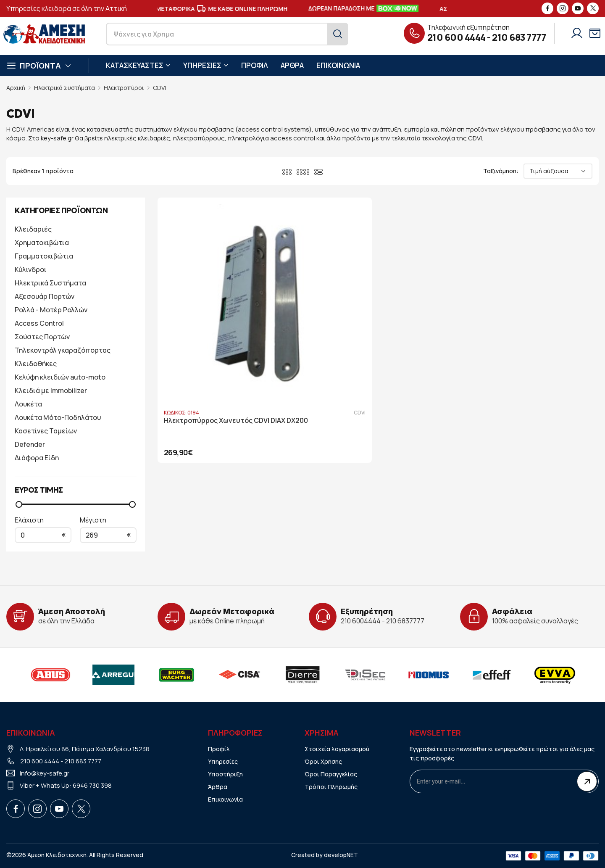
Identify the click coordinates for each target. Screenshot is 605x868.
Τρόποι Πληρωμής (331, 787)
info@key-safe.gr (45, 773)
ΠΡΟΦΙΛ (255, 65)
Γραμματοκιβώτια (44, 256)
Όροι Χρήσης (323, 761)
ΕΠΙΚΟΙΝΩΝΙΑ (338, 65)
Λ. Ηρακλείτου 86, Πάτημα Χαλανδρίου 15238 (85, 749)
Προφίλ (219, 749)
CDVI (159, 88)
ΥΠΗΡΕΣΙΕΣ (206, 65)
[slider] (19, 504)
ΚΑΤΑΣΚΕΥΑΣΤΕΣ (138, 65)
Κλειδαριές (33, 229)
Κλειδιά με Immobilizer (51, 390)
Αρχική (16, 88)
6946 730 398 (92, 785)
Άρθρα (218, 787)
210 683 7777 (519, 37)
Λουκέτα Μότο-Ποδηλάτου (58, 417)
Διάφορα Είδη (37, 458)
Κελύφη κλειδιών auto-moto (60, 377)
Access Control (39, 323)
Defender (30, 444)
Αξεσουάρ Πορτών (45, 296)
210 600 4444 (456, 37)
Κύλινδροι (31, 269)
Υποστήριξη (225, 774)
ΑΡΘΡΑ (292, 65)
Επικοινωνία (225, 799)
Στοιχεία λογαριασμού (337, 749)
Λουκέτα (28, 404)
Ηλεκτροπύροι (124, 88)
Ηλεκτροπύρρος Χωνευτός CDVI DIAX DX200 (225, 349)
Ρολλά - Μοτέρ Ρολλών (51, 310)
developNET (341, 855)
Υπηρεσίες (223, 761)
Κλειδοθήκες (36, 364)
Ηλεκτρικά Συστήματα (64, 88)
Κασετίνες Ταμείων (46, 431)
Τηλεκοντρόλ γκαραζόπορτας (63, 350)
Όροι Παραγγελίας (331, 774)
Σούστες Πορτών (42, 337)
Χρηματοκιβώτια (42, 243)
